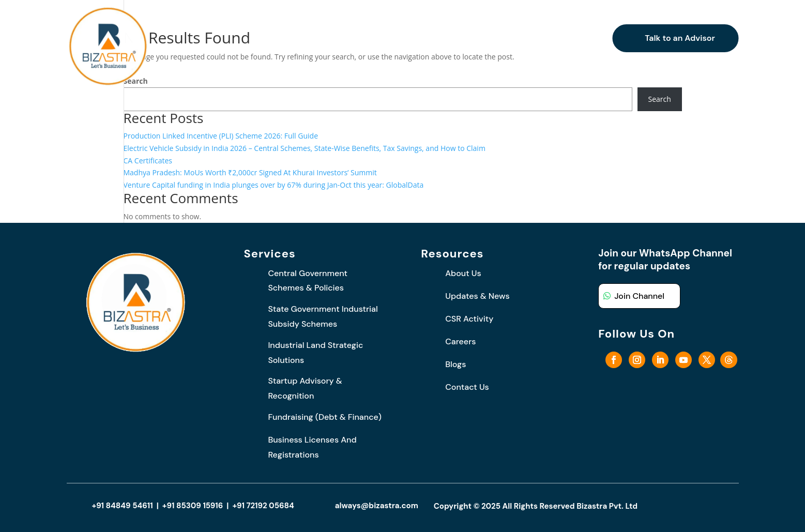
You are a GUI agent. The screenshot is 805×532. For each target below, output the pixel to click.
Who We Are (284, 38)
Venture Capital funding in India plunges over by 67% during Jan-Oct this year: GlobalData (274, 185)
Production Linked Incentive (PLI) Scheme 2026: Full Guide (221, 136)
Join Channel (639, 296)
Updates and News (430, 38)
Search (660, 99)
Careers (505, 38)
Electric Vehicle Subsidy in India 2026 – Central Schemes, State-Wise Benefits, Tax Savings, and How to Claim (305, 148)
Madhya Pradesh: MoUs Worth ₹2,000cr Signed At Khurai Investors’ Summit (250, 172)
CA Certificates (148, 161)
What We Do (345, 38)
